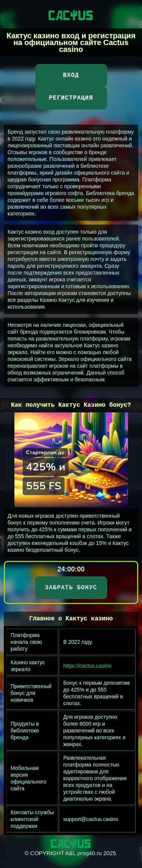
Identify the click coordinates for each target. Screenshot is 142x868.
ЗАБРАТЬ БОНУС (71, 588)
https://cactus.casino (87, 666)
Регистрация (71, 98)
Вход (71, 75)
